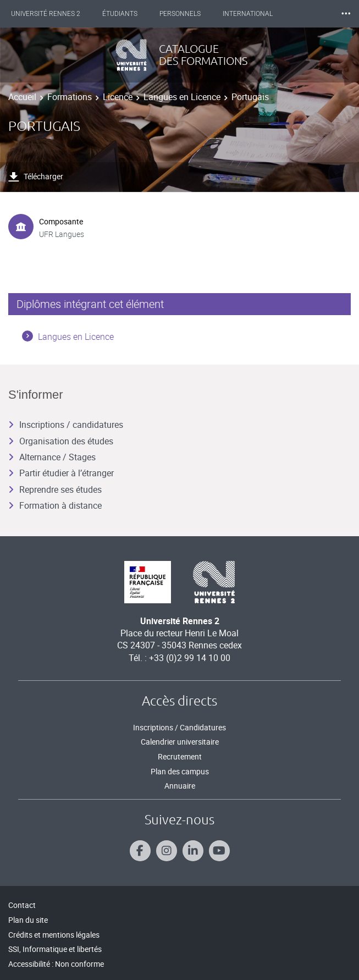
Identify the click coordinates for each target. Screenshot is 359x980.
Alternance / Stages (52, 457)
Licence (118, 97)
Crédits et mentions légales (54, 935)
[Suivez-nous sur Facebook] (140, 851)
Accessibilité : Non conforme (56, 964)
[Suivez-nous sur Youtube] (219, 851)
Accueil (22, 97)
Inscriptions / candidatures (66, 425)
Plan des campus (180, 771)
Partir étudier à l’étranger (61, 473)
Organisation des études (61, 441)
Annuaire (180, 786)
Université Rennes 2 (46, 14)
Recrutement (180, 756)
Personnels (180, 14)
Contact (22, 905)
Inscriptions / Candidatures (179, 727)
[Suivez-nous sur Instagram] (167, 851)
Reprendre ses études (55, 489)
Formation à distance (55, 505)
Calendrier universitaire (180, 742)
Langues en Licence (182, 97)
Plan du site (28, 920)
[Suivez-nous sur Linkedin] (193, 851)
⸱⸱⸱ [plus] (346, 13)
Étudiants (120, 14)
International (248, 14)
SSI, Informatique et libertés (55, 949)
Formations (70, 97)
